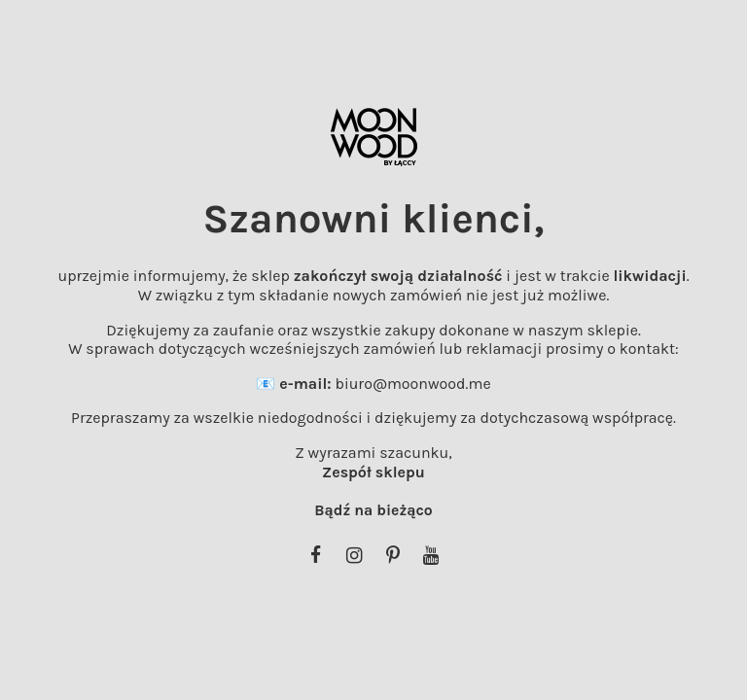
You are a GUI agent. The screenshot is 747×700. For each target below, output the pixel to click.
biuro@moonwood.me (412, 384)
